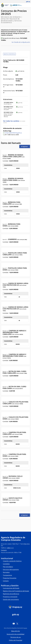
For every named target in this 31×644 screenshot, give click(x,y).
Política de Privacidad (16, 640)
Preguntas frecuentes (10, 578)
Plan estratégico (8, 567)
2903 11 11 (10, 548)
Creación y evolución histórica (12, 561)
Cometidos (6, 564)
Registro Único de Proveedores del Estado (16, 591)
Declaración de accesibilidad (15, 634)
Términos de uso (16, 637)
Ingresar (26, 146)
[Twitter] (17, 624)
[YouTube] (14, 624)
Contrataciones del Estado (11, 588)
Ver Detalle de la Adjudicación (21, 42)
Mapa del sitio (16, 631)
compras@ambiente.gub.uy (13, 133)
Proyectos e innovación (10, 597)
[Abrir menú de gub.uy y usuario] (27, 2)
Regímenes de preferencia (11, 594)
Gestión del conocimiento (11, 599)
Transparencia (7, 575)
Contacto (4, 550)
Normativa (6, 572)
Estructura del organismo (11, 570)
